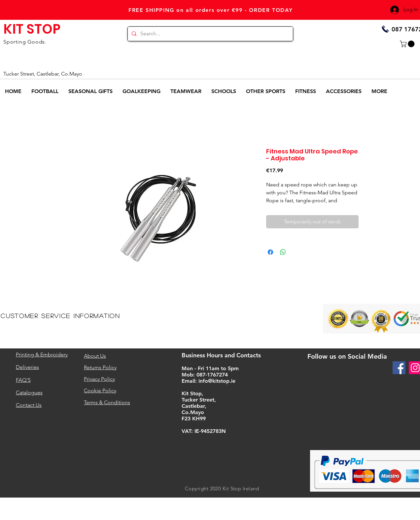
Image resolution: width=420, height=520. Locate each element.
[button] (408, 44)
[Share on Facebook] (270, 252)
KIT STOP (32, 29)
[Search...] (210, 34)
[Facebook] (399, 368)
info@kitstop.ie (217, 381)
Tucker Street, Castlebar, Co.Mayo (43, 74)
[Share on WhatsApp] (283, 252)
